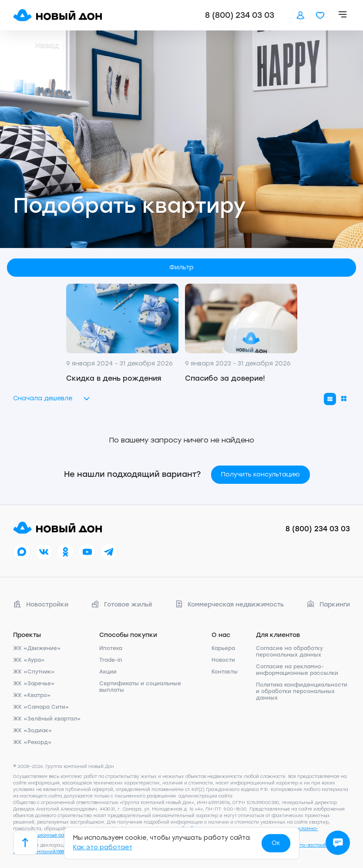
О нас (221, 635)
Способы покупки (128, 635)
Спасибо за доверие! (225, 378)
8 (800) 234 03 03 (240, 15)
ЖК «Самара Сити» (41, 707)
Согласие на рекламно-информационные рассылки (297, 670)
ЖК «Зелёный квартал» (47, 719)
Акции (108, 672)
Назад (36, 45)
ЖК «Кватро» (32, 695)
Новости (223, 660)
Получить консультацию (260, 474)
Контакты (225, 672)
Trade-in (111, 660)
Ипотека (111, 648)
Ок (276, 843)
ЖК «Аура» (29, 660)
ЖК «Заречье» (34, 684)
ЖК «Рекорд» (32, 742)
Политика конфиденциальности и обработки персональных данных (302, 691)
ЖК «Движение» (37, 648)
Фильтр (181, 267)
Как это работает (103, 847)
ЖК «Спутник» (34, 672)
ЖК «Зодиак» (33, 731)
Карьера (223, 648)
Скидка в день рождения (114, 378)
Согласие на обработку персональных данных (289, 652)
